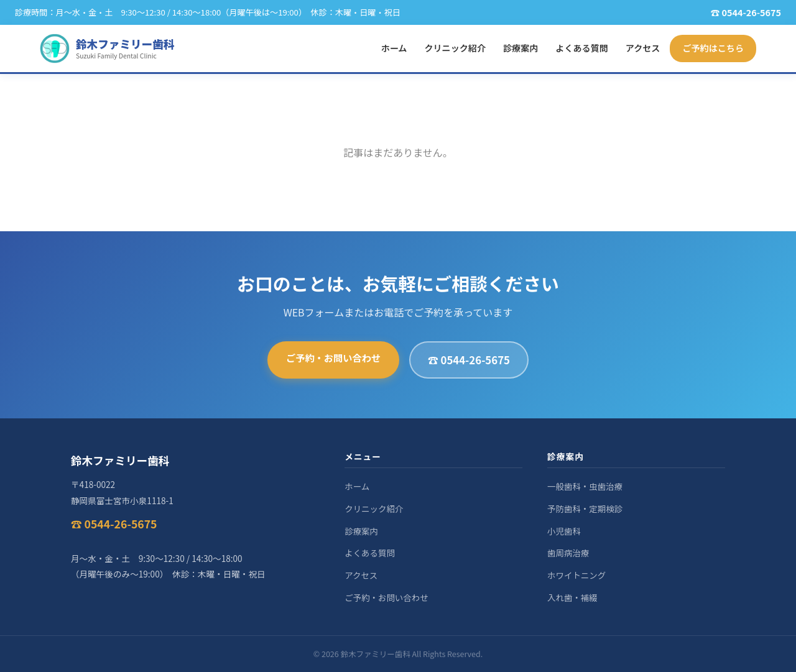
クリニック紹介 (455, 48)
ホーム (394, 48)
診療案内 (521, 48)
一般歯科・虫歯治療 (585, 486)
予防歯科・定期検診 (585, 509)
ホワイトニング (576, 575)
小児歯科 (564, 531)
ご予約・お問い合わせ (333, 357)
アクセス (643, 48)
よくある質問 (581, 48)
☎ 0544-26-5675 (469, 360)
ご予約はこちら (713, 48)
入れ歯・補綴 (572, 597)
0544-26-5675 (751, 12)
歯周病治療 (568, 553)
